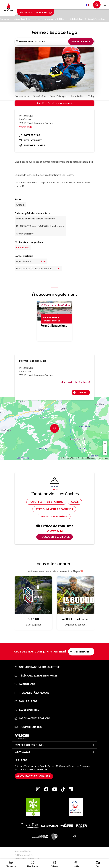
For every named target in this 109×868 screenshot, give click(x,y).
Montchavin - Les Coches (55, 305)
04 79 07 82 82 (30, 135)
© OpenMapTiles (68, 458)
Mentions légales (23, 851)
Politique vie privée (24, 855)
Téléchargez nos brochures (36, 676)
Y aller (82, 392)
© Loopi (105, 458)
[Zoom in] (105, 443)
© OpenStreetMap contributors (88, 458)
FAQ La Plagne (26, 701)
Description (39, 96)
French (88, 5)
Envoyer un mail (32, 145)
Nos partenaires (28, 727)
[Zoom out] (105, 448)
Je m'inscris (82, 652)
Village (92, 96)
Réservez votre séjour (36, 12)
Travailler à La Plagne (32, 693)
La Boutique (25, 684)
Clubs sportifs (27, 710)
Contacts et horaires (35, 776)
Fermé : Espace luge (97, 19)
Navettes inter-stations (46, 502)
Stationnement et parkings (54, 509)
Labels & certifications (32, 718)
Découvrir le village (56, 537)
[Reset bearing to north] (105, 453)
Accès (75, 502)
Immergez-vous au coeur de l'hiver (51, 19)
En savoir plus (81, 41)
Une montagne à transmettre (37, 667)
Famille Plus (23, 247)
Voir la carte (26, 127)
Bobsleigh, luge (78, 19)
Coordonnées (22, 96)
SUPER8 (33, 619)
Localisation (78, 96)
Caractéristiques (58, 96)
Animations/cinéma (54, 516)
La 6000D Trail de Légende (76, 619)
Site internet (31, 140)
